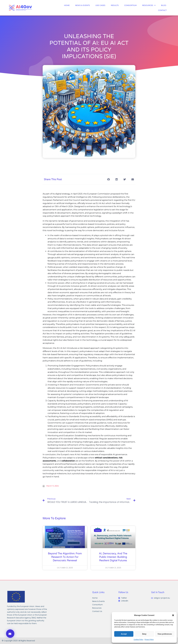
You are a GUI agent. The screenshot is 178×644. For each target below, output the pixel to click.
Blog (164, 5)
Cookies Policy (138, 640)
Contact (162, 10)
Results (115, 5)
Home (67, 5)
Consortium (130, 5)
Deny (144, 634)
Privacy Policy (149, 640)
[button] (173, 615)
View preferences (165, 634)
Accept (124, 634)
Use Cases (100, 5)
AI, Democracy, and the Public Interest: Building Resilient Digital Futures (113, 557)
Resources (149, 5)
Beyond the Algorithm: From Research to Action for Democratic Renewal (65, 557)
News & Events (83, 5)
